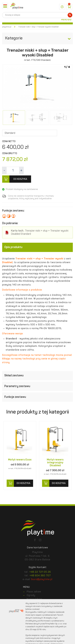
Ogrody (31, 595)
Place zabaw (34, 592)
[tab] (37, 247)
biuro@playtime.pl (42, 579)
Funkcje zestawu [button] (37, 397)
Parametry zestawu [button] (37, 386)
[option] (37, 87)
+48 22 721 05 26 (40, 572)
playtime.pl (7, 27)
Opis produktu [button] (37, 247)
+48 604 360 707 (40, 576)
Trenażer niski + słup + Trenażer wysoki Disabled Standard (40, 232)
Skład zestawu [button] (37, 376)
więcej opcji (66, 20)
